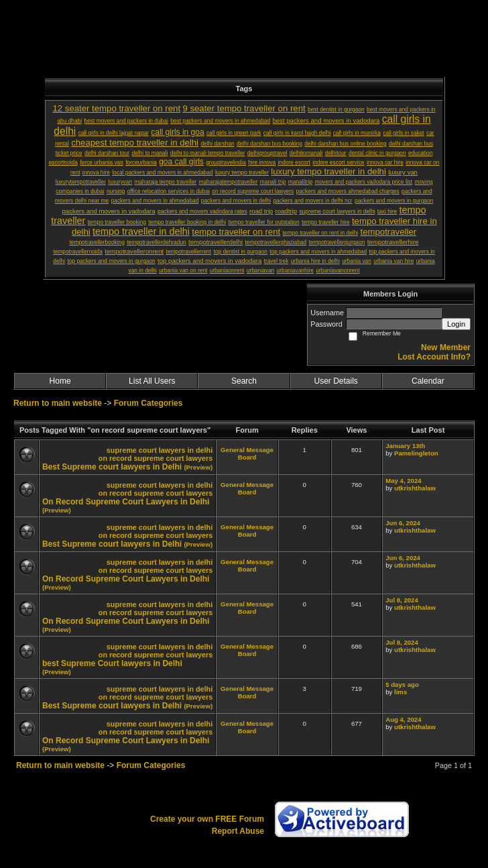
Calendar (428, 381)
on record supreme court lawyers (156, 458)
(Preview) (198, 467)
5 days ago (402, 685)
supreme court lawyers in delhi (160, 450)
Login (456, 324)
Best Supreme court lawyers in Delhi (112, 467)
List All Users (152, 381)
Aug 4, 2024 (403, 719)
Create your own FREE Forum (207, 819)
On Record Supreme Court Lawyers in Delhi (126, 502)
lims (401, 692)
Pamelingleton (416, 453)
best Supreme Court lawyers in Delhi (112, 663)
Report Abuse (238, 831)
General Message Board (247, 453)
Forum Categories (148, 403)
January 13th (405, 446)
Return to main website (59, 403)
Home (60, 381)
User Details (335, 381)
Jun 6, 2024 (403, 523)
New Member (446, 347)
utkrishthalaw (415, 488)
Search (244, 381)
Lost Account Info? (434, 357)
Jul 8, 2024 (402, 600)
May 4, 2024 (403, 481)
